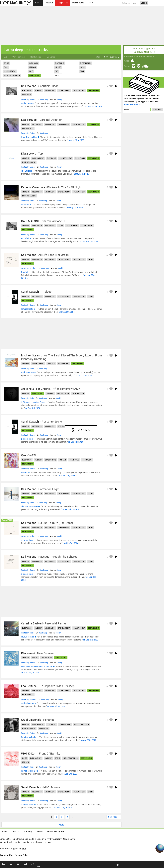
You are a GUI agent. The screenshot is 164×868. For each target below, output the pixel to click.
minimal (63, 460)
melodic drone (63, 393)
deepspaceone (78, 393)
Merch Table (78, 3)
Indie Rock (34, 63)
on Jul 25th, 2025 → (78, 140)
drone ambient (64, 91)
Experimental (86, 63)
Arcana (24, 473)
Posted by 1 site (28, 201)
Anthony (57, 839)
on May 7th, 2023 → (56, 706)
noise (25, 758)
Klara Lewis (29, 153)
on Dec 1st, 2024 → (83, 375)
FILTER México (28, 637)
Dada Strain (26, 103)
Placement (28, 653)
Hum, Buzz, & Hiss (29, 137)
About (5, 832)
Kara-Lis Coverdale (33, 187)
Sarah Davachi (30, 292)
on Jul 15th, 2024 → (68, 476)
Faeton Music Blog (29, 771)
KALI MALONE (30, 221)
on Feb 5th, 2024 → (72, 543)
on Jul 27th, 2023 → (30, 672)
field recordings (71, 758)
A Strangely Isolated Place (33, 402)
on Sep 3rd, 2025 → (93, 106)
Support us (63, 3)
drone (60, 226)
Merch (150, 57)
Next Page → (114, 817)
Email (127, 109)
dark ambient (79, 91)
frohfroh (25, 272)
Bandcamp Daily (28, 737)
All (5, 57)
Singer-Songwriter (12, 75)
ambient (38, 91)
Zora (24, 849)
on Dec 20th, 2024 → (68, 312)
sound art (27, 95)
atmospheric (63, 364)
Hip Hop (58, 67)
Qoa (24, 455)
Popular (49, 3)
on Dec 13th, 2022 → (63, 808)
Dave (72, 839)
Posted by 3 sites (28, 435)
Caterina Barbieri (32, 623)
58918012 (27, 753)
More (61, 825)
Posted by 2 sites (28, 99)
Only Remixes (19, 57)
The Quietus (26, 171)
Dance (6, 63)
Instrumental (10, 71)
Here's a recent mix (132, 104)
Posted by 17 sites (29, 268)
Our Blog (28, 832)
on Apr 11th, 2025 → (89, 241)
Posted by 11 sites (29, 699)
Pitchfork (25, 238)
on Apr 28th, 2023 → (90, 740)
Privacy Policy (22, 855)
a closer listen (27, 439)
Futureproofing (28, 309)
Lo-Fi (31, 71)
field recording (29, 162)
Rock (82, 71)
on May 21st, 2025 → (82, 174)
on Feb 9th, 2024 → (71, 509)
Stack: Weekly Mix (56, 832)
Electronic (59, 63)
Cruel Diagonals (31, 720)
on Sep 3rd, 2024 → (34, 408)
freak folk (74, 460)
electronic (27, 91)
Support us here (43, 842)
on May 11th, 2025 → (76, 208)
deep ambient (35, 75)
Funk (6, 67)
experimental (28, 128)
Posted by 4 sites (28, 234)
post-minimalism (29, 196)
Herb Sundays (27, 372)
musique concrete (82, 724)
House (83, 67)
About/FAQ (129, 57)
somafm (50, 393)
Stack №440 (7, 520)
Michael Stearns (32, 355)
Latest (38, 3)
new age (51, 364)
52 (107, 255)
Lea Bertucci (29, 120)
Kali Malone (29, 86)
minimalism (50, 91)
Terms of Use (6, 855)
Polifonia (25, 205)
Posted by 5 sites (28, 167)
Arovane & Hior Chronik (36, 389)
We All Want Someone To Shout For (37, 666)
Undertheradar (28, 703)
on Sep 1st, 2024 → (77, 442)
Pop (56, 71)
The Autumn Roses (29, 506)
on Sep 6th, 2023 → (92, 640)
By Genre (51, 57)
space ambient (38, 364)
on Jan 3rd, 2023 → (71, 774)
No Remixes (36, 57)
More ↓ (58, 75)
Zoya (65, 839)
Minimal (33, 67)
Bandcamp (44, 99)
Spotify (59, 99)
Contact (141, 57)
